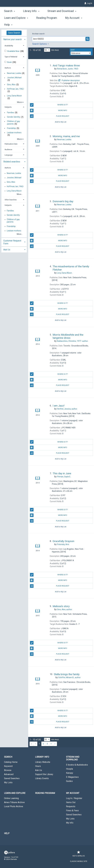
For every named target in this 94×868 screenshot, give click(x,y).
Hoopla (69, 769)
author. (73, 341)
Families (11, 113)
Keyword (8, 766)
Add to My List (61, 122)
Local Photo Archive (14, 806)
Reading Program (45, 793)
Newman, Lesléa (14, 73)
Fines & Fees (72, 811)
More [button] (53, 25)
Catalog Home (11, 762)
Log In (90, 3)
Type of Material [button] (11, 57)
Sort (73, 50)
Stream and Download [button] (73, 758)
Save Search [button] (14, 33)
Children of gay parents (13, 123)
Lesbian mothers (14, 133)
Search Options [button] (40, 44)
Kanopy (70, 773)
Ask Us (39, 770)
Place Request (50, 116)
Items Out (71, 802)
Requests (71, 806)
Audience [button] (8, 149)
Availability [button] (9, 46)
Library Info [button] (31, 24)
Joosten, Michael (14, 78)
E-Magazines (72, 777)
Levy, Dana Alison (14, 96)
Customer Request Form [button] (12, 242)
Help (7, 833)
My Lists (8, 782)
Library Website (43, 762)
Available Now (14, 51)
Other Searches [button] (11, 200)
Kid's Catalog (79, 854)
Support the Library (44, 774)
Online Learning (11, 798)
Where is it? (49, 105)
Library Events (42, 778)
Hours (38, 766)
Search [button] (9, 24)
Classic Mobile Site (79, 861)
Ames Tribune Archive (14, 802)
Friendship (11, 128)
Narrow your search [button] (13, 39)
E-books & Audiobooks (77, 765)
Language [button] (9, 155)
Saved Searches (12, 778)
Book (10, 62)
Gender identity (14, 117)
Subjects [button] (8, 107)
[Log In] (85, 3)
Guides (69, 781)
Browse (8, 770)
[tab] (14, 39)
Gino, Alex (11, 85)
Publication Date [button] (11, 144)
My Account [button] (73, 793)
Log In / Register (74, 798)
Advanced (9, 774)
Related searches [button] (12, 162)
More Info (49, 111)
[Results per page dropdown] (47, 50)
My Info (70, 823)
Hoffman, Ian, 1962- (16, 89)
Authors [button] (8, 68)
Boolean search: (39, 34)
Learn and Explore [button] (15, 793)
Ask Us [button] (7, 250)
